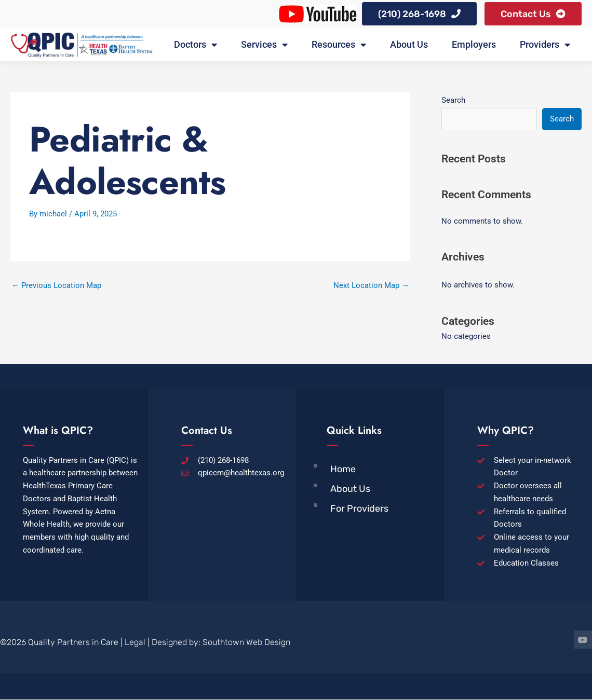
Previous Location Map (56, 286)
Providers (545, 45)
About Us (409, 45)
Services (264, 45)
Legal (135, 643)
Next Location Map (371, 286)
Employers (474, 45)
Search (453, 101)
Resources (339, 45)
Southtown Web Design (246, 643)
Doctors (196, 45)
